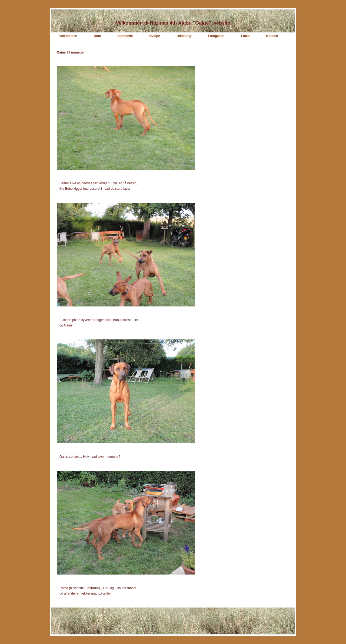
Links (245, 36)
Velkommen (68, 36)
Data (97, 36)
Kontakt (272, 36)
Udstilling (184, 36)
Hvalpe (154, 36)
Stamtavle (125, 36)
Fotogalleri (216, 36)
